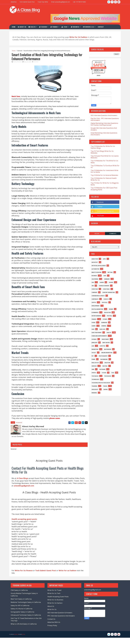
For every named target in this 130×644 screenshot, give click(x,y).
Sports (93, 365)
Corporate (94, 292)
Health (33, 19)
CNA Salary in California (20, 596)
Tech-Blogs (107, 368)
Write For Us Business (56, 606)
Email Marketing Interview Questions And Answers (103, 126)
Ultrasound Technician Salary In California (27, 621)
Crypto (93, 295)
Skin (92, 362)
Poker (93, 352)
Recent (96, 226)
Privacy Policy (52, 632)
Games (93, 318)
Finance (55, 19)
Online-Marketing (106, 345)
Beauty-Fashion (96, 265)
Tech (65, 19)
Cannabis (106, 271)
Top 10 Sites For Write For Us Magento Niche (104, 176)
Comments (112, 226)
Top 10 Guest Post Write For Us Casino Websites (104, 149)
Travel (104, 378)
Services (93, 358)
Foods (93, 315)
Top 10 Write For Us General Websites (104, 168)
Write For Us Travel (55, 596)
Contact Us (52, 625)
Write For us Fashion (68, 577)
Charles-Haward (103, 278)
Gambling (103, 315)
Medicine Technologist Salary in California (27, 609)
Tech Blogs (94, 368)
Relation (107, 355)
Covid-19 (105, 292)
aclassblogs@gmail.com (92, 596)
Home (15, 19)
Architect (94, 255)
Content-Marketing (108, 285)
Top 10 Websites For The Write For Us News (104, 154)
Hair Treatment (96, 325)
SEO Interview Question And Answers (103, 108)
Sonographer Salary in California (23, 618)
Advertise (15, 2)
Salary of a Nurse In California (22, 615)
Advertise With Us (54, 629)
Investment (104, 332)
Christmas (105, 281)
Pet (92, 348)
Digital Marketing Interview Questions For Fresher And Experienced (104, 117)
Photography (102, 348)
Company (94, 285)
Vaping (105, 382)
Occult (93, 345)
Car (92, 275)
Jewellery (94, 335)
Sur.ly (101, 64)
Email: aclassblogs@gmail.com (61, 2)
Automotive (95, 261)
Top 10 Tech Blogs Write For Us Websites (101, 144)
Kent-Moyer (105, 335)
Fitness (104, 312)
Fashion (44, 19)
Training (94, 378)
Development (95, 298)
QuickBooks (103, 352)
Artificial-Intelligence (98, 258)
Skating (104, 358)
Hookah (93, 332)
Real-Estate (94, 355)
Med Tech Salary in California (22, 605)
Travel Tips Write (44, 2)
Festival (109, 308)
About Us (23, 19)
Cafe (104, 268)
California (94, 271)
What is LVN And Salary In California (24, 630)
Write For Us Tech (54, 600)
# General (20, 425)
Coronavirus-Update (97, 288)
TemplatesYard (18, 641)
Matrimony (107, 342)
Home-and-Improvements (98, 328)
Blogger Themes (24, 641)
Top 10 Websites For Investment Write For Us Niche (104, 164)
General (21, 43)
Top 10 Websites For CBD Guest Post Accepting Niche (103, 181)
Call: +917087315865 (80, 2)
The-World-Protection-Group (100, 375)
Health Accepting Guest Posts (58, 603)
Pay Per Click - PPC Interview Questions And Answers (104, 112)
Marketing (94, 342)
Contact (102, 19)
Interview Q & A (90, 19)
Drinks (110, 302)
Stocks (103, 365)
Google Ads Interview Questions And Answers (103, 121)
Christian (94, 281)
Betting (109, 265)
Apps (104, 251)
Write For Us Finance (25, 577)
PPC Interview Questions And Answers (61, 622)
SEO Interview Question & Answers (60, 619)
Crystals (104, 295)
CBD (92, 278)
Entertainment (96, 308)
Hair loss (102, 322)
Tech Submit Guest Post (28, 2)
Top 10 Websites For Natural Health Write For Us (103, 172)
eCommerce (94, 305)
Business (76, 19)
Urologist (94, 382)
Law (92, 338)
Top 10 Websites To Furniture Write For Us (104, 159)
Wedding (93, 385)
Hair (92, 322)
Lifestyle (102, 338)
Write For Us (52, 616)
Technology (95, 372)
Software (102, 362)
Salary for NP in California (21, 612)
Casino (110, 275)
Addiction (94, 251)
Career (101, 275)
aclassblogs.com (98, 60)
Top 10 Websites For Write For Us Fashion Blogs (102, 140)
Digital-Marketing (97, 302)
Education (107, 305)
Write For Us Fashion (55, 609)
